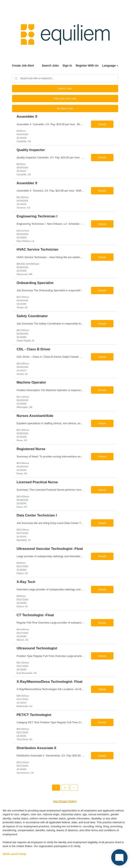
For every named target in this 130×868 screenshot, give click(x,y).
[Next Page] (74, 788)
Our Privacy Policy (65, 801)
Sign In (67, 66)
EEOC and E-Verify (14, 854)
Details (102, 124)
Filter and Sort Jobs (65, 98)
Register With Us (87, 66)
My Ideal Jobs (65, 108)
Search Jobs (50, 66)
